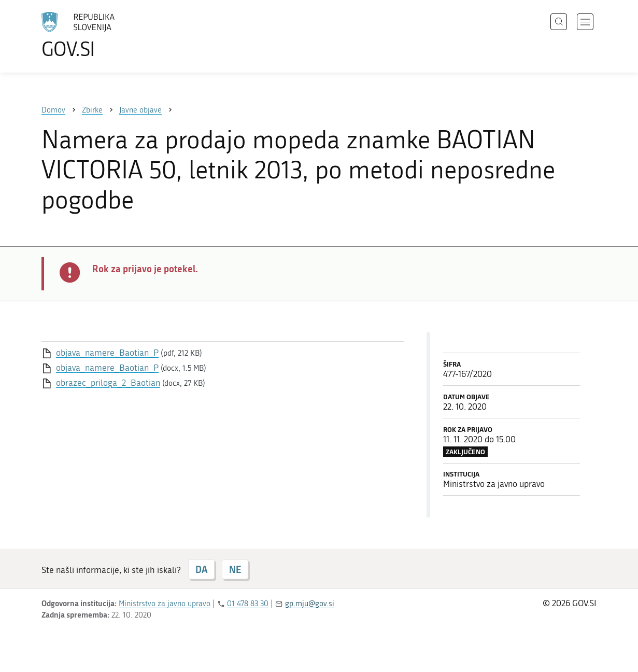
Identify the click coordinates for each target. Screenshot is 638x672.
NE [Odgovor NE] (235, 569)
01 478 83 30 (248, 604)
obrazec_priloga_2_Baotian (108, 383)
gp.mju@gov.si (310, 604)
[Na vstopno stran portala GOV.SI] (107, 35)
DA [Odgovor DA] (201, 569)
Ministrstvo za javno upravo (165, 604)
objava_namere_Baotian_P (107, 353)
